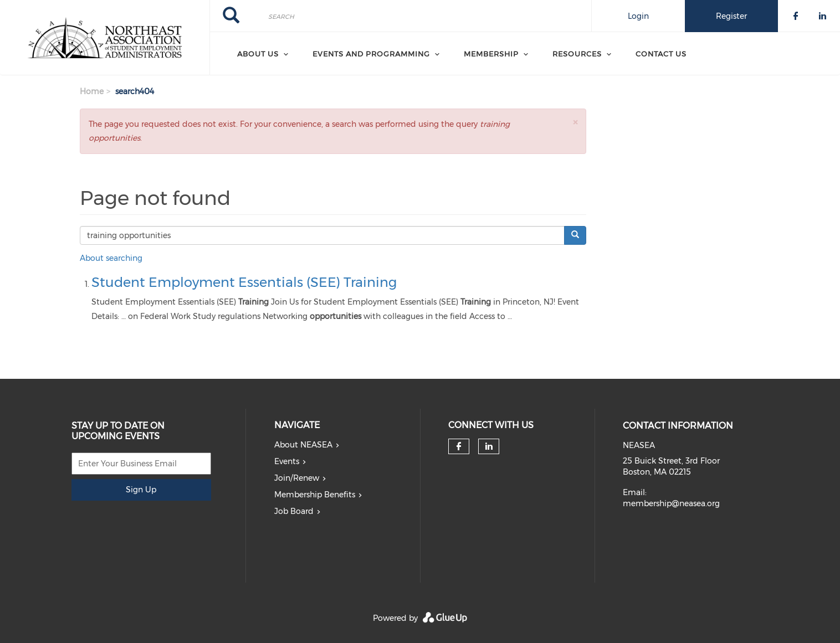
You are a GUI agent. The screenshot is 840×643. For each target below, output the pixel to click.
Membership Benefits (315, 495)
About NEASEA (303, 445)
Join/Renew (297, 478)
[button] (575, 122)
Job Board (294, 511)
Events (287, 461)
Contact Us (661, 54)
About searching (111, 258)
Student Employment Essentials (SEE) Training (244, 282)
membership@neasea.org (671, 503)
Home (92, 91)
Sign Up (141, 490)
